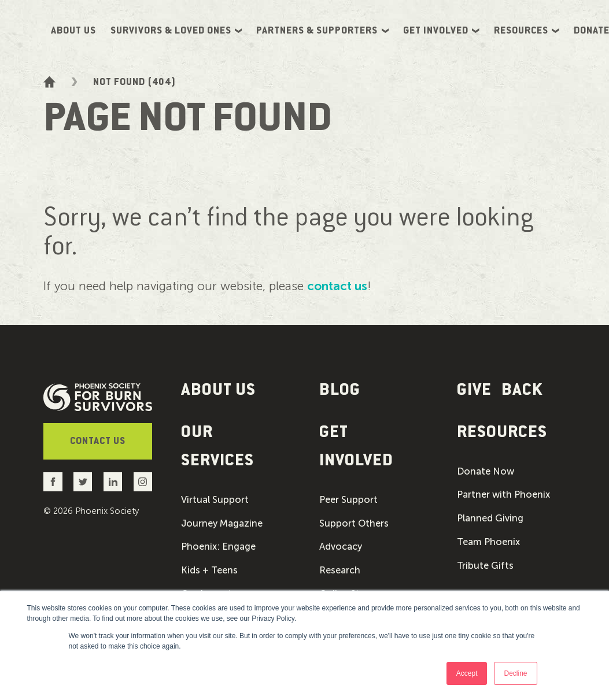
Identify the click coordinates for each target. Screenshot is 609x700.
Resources (527, 31)
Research (340, 573)
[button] (235, 448)
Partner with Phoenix (503, 498)
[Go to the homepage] (49, 82)
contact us (337, 286)
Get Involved (441, 31)
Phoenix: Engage (218, 550)
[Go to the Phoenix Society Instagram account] (143, 482)
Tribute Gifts (485, 568)
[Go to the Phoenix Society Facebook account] (53, 482)
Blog (340, 390)
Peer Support (348, 503)
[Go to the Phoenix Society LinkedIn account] (113, 482)
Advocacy (341, 550)
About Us (73, 31)
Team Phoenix (488, 545)
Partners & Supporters (322, 31)
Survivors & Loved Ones (176, 31)
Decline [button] (515, 673)
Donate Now (486, 474)
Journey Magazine (222, 527)
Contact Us (98, 442)
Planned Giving (490, 521)
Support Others (354, 527)
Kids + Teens (209, 573)
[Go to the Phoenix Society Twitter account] (83, 482)
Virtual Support (215, 503)
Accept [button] (467, 673)
